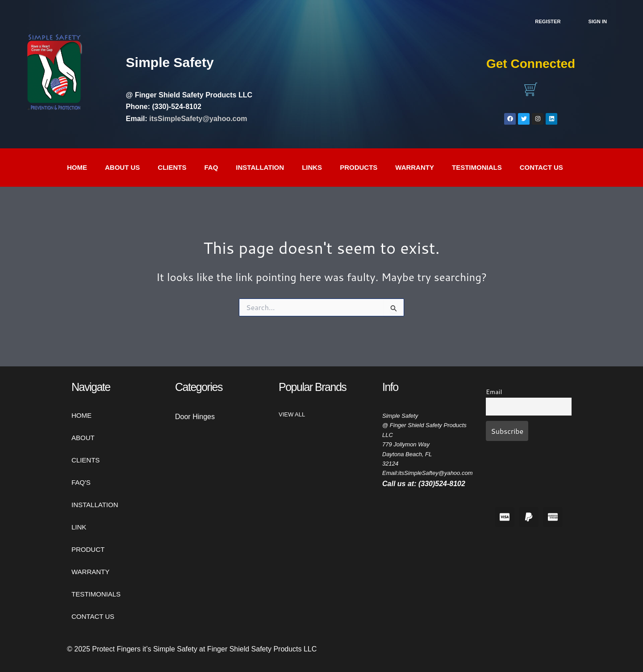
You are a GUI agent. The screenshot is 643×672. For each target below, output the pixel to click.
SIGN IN (598, 21)
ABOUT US (122, 167)
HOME (81, 415)
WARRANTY (415, 167)
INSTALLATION (260, 167)
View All (292, 414)
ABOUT (83, 438)
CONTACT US (541, 167)
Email (494, 392)
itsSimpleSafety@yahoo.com (198, 119)
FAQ (211, 167)
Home (77, 167)
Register (548, 21)
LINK (79, 527)
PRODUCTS (359, 167)
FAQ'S (81, 482)
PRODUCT (88, 549)
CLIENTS (172, 167)
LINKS (312, 167)
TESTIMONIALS (477, 167)
